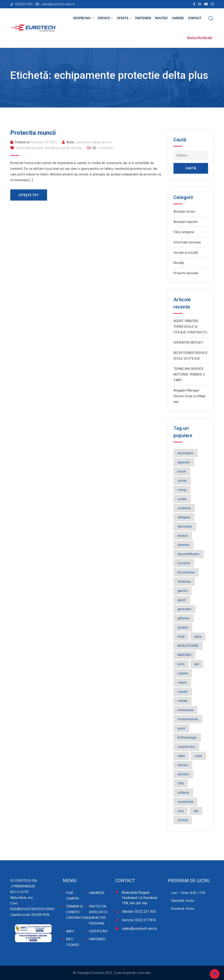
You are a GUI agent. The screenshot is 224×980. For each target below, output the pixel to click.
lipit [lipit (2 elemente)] (197, 664)
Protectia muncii (33, 133)
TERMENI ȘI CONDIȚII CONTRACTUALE (78, 912)
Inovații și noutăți (57, 148)
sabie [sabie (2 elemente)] (181, 756)
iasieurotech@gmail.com (94, 142)
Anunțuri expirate (186, 222)
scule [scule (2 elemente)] (198, 756)
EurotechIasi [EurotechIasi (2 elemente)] (186, 572)
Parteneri (143, 18)
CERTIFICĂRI (98, 931)
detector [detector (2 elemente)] (184, 545)
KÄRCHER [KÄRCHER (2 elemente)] (184, 655)
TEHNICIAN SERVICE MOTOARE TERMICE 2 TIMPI (189, 374)
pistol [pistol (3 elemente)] (181, 728)
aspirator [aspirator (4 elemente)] (184, 462)
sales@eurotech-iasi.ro (58, 4)
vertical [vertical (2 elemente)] (183, 820)
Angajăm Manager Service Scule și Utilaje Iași (189, 396)
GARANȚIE (97, 893)
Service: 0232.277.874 (139, 920)
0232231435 (24, 4)
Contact (195, 18)
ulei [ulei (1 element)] (196, 811)
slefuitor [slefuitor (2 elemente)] (183, 774)
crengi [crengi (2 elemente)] (182, 490)
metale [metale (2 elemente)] (183, 701)
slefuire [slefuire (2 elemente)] (183, 765)
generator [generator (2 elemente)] (185, 609)
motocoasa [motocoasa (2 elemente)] (185, 710)
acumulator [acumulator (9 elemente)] (186, 453)
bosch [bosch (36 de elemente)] (182, 471)
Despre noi (82, 18)
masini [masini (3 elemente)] (182, 682)
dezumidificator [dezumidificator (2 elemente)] (189, 554)
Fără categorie (184, 232)
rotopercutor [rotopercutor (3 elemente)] (186, 747)
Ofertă (122, 18)
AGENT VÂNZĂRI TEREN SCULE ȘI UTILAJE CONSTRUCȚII (190, 327)
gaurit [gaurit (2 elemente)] (182, 600)
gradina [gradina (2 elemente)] (183, 627)
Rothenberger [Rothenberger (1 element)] (187, 738)
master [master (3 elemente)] (183, 692)
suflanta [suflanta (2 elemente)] (183, 793)
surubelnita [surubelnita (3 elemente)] (185, 802)
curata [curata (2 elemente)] (182, 499)
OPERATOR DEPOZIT (188, 343)
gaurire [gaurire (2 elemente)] (183, 591)
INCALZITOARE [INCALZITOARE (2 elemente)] (188, 646)
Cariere (178, 18)
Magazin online (200, 38)
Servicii (104, 18)
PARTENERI (97, 939)
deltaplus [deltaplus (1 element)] (184, 517)
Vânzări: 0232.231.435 (139, 912)
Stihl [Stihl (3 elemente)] (181, 783)
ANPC (70, 931)
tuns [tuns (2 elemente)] (181, 811)
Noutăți (161, 18)
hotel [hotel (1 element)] (181, 637)
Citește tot (29, 195)
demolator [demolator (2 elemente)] (185, 526)
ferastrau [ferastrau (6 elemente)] (184, 582)
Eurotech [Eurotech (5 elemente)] (184, 563)
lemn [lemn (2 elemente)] (181, 664)
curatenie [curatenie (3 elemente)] (184, 508)
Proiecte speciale (186, 273)
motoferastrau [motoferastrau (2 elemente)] (188, 719)
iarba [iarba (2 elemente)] (198, 637)
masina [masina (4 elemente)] (183, 673)
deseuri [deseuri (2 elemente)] (183, 536)
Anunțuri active (184, 211)
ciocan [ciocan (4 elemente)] (182, 481)
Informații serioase (30, 148)
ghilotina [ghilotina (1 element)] (184, 618)
